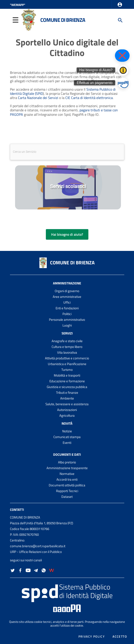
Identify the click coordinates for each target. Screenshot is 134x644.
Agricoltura (67, 415)
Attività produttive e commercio (67, 358)
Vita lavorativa (67, 352)
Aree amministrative (67, 297)
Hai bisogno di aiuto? (67, 234)
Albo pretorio (67, 462)
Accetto (120, 637)
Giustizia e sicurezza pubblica (67, 387)
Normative (67, 474)
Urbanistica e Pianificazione (67, 364)
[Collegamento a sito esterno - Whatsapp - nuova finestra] (44, 570)
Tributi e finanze (67, 393)
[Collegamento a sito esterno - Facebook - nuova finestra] (20, 570)
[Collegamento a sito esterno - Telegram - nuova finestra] (36, 570)
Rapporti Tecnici (67, 491)
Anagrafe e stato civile (67, 341)
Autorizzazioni (67, 410)
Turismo (67, 370)
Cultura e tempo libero (67, 347)
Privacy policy (92, 637)
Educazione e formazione (67, 381)
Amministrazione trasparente (67, 468)
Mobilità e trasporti (67, 375)
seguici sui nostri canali (26, 560)
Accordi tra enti (67, 479)
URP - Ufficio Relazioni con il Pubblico (36, 552)
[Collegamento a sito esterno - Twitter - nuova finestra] (13, 570)
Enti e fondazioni (67, 308)
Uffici (67, 302)
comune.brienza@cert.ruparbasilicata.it (38, 546)
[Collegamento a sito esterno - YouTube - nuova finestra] (28, 570)
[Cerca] (120, 20)
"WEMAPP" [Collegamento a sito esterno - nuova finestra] (18, 5)
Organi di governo (67, 291)
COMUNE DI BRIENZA (72, 263)
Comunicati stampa (67, 437)
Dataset (67, 497)
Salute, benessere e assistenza (67, 404)
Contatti (17, 510)
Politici (67, 314)
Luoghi (67, 325)
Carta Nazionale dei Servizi (38, 98)
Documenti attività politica (67, 485)
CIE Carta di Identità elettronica (89, 98)
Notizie (67, 431)
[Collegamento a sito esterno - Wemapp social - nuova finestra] (52, 570)
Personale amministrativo (67, 320)
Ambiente (67, 398)
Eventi (67, 443)
